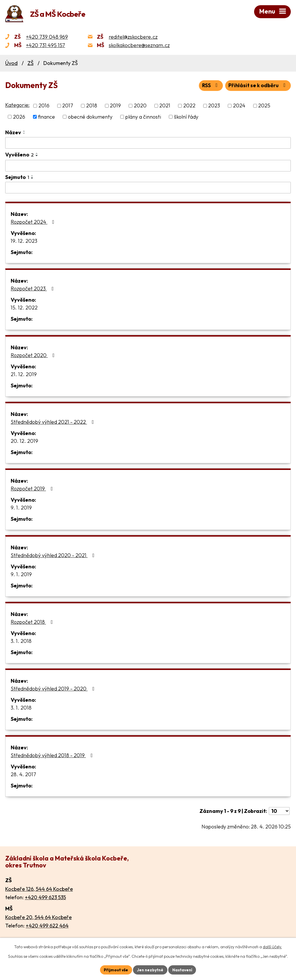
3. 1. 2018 (21, 641)
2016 (44, 106)
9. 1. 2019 (21, 508)
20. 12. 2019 (24, 441)
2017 (68, 106)
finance (46, 117)
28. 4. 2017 (23, 774)
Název (13, 132)
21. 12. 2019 (24, 374)
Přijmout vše (115, 970)
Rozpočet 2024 (34, 222)
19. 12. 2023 (24, 241)
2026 (19, 117)
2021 (165, 106)
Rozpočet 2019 (33, 489)
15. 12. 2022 (24, 308)
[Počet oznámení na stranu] (279, 811)
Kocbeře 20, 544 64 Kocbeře (38, 917)
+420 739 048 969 (47, 37)
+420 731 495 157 (46, 45)
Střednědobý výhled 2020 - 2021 (54, 555)
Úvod (11, 63)
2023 (214, 106)
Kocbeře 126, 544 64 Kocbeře (39, 889)
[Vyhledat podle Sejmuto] (148, 188)
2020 (140, 106)
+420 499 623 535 (45, 898)
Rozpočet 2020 (34, 355)
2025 (264, 106)
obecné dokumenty (90, 117)
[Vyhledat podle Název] (148, 143)
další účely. (272, 947)
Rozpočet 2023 (33, 289)
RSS (210, 86)
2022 (189, 106)
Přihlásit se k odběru (258, 86)
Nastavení (183, 970)
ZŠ (30, 63)
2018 (92, 106)
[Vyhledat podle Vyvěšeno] (148, 166)
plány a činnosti (143, 117)
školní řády (186, 117)
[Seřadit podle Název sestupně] (24, 133)
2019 (115, 106)
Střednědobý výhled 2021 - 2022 (53, 422)
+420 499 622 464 (47, 926)
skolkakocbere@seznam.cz (139, 45)
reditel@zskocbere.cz (133, 37)
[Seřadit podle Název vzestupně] (24, 131)
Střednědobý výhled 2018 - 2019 (53, 755)
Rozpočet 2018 (33, 622)
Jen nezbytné (150, 970)
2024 (239, 106)
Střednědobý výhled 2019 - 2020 (54, 689)
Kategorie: (17, 105)
